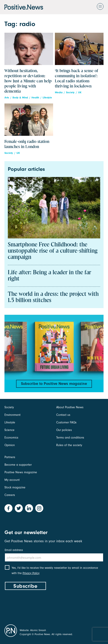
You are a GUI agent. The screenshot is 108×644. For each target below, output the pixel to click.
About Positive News (70, 407)
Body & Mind (20, 98)
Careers (10, 495)
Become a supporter (18, 465)
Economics (11, 438)
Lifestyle (47, 98)
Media (59, 92)
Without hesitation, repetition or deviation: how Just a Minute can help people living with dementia (28, 81)
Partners (10, 457)
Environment (12, 415)
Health (35, 98)
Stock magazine (15, 487)
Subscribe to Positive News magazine (54, 384)
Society (70, 92)
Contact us (63, 415)
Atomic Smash (38, 630)
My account (12, 480)
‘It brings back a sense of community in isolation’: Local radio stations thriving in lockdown (76, 79)
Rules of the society (69, 445)
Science (9, 430)
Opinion (10, 445)
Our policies (64, 430)
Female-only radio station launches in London (27, 144)
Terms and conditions (70, 438)
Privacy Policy (31, 573)
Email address (14, 550)
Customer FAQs (66, 422)
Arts (7, 98)
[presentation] (38, 606)
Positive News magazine (21, 472)
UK (80, 92)
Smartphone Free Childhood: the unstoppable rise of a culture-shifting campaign (53, 251)
